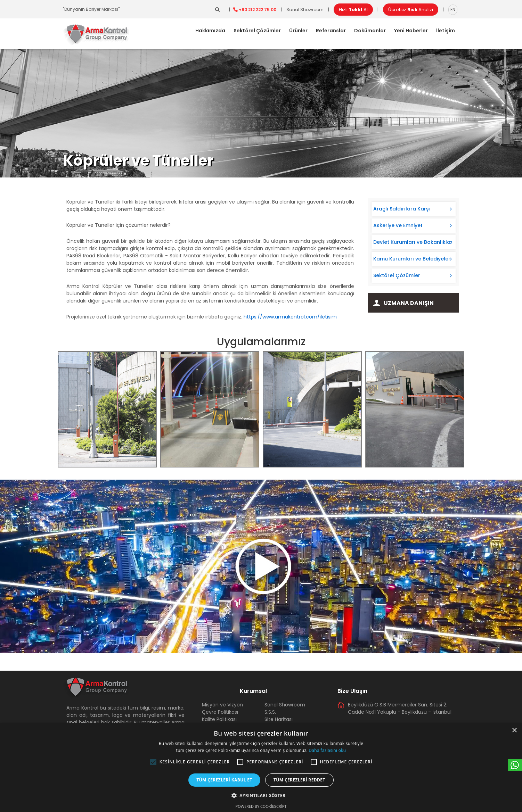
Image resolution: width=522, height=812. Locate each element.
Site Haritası (279, 719)
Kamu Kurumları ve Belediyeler (412, 259)
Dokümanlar (370, 31)
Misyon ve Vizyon (222, 705)
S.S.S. (270, 712)
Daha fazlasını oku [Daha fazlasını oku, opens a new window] (327, 750)
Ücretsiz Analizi (411, 10)
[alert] (261, 768)
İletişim (446, 31)
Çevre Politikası (220, 712)
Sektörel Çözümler (257, 31)
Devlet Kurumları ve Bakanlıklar (413, 242)
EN (453, 10)
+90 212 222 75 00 (258, 10)
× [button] (514, 731)
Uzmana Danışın (409, 303)
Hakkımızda (210, 31)
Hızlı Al (353, 10)
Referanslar (331, 31)
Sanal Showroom (305, 10)
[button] (153, 762)
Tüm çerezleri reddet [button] (299, 780)
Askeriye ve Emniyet (398, 225)
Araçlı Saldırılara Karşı (402, 209)
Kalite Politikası (219, 719)
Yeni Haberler (411, 31)
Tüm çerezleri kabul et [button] (224, 780)
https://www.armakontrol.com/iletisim (290, 317)
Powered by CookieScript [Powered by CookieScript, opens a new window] (261, 806)
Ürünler (298, 31)
